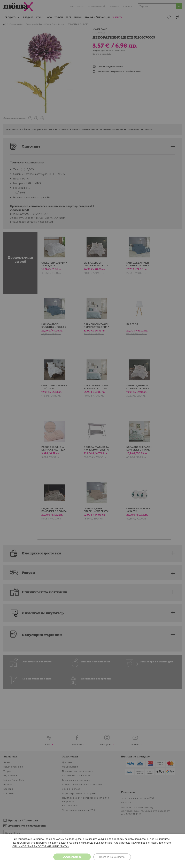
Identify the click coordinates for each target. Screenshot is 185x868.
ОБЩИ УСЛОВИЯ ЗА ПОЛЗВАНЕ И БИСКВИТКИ (41, 846)
